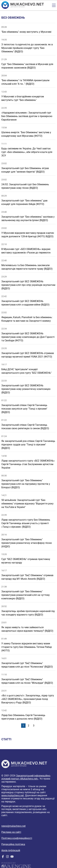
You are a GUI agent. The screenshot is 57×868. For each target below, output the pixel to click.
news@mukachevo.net (13, 826)
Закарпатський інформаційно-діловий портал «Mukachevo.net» (26, 777)
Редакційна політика (13, 844)
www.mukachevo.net (13, 795)
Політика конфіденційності (17, 838)
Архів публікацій (11, 850)
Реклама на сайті (11, 832)
